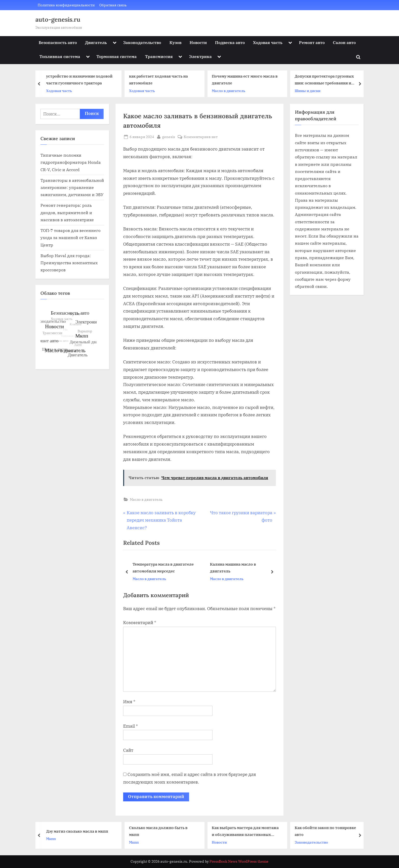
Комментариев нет (201, 137)
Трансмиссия (159, 56)
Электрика (200, 56)
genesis (169, 136)
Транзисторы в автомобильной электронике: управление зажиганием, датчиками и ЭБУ (72, 187)
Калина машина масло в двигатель (233, 568)
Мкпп (51, 839)
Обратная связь (113, 5)
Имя (129, 702)
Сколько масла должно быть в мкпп (158, 831)
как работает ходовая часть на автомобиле (158, 80)
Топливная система (60, 56)
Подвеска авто (230, 42)
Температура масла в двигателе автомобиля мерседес (163, 568)
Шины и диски (308, 91)
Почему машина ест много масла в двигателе (245, 80)
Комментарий (140, 623)
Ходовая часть (268, 42)
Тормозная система (117, 56)
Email (131, 726)
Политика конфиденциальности (66, 5)
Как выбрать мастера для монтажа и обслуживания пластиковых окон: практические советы (245, 832)
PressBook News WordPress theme (239, 861)
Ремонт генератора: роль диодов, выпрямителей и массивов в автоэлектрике (67, 212)
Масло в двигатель (229, 91)
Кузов (175, 42)
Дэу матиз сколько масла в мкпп (77, 831)
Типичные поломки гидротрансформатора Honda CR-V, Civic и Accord (71, 162)
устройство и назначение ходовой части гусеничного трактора (79, 80)
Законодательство (142, 42)
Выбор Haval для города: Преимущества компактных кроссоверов (69, 263)
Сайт (128, 750)
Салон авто (344, 42)
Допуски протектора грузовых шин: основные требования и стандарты (324, 80)
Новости (198, 42)
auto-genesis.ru (58, 19)
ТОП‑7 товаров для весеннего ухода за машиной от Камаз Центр (70, 238)
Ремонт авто (312, 42)
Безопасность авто (58, 42)
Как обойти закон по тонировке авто (325, 831)
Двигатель (96, 42)
